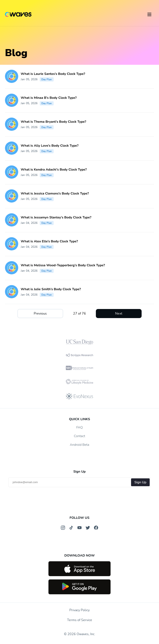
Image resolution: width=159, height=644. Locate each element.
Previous (40, 314)
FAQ (79, 427)
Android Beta (79, 445)
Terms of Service (80, 620)
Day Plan (47, 79)
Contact (79, 436)
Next (119, 314)
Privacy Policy (79, 610)
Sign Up (140, 482)
